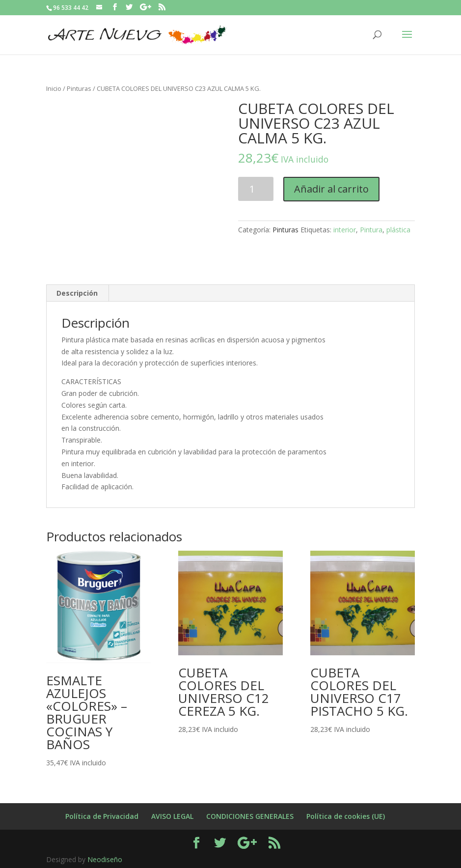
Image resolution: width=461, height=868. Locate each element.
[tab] (77, 293)
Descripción (77, 293)
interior (345, 230)
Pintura (371, 230)
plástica (398, 230)
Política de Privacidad (102, 816)
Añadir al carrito (331, 189)
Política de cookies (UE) (346, 816)
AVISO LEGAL (172, 816)
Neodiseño (105, 859)
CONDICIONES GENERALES (250, 816)
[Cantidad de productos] (256, 189)
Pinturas (79, 88)
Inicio (54, 88)
